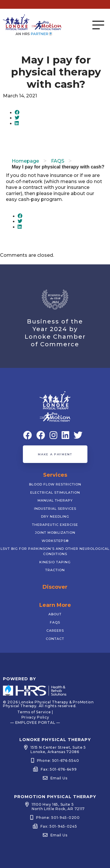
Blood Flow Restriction (55, 484)
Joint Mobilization (55, 533)
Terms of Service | (35, 712)
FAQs (55, 622)
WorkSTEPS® (55, 541)
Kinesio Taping (55, 562)
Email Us (59, 778)
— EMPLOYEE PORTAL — (35, 723)
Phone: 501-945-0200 (58, 818)
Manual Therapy (55, 500)
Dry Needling (55, 516)
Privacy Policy (35, 717)
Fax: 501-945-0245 (59, 826)
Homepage (25, 161)
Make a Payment (55, 454)
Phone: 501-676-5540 (58, 761)
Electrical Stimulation (55, 492)
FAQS (58, 161)
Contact (55, 639)
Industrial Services (55, 509)
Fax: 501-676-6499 (59, 769)
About (55, 614)
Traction (55, 570)
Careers (55, 631)
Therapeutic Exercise (55, 525)
